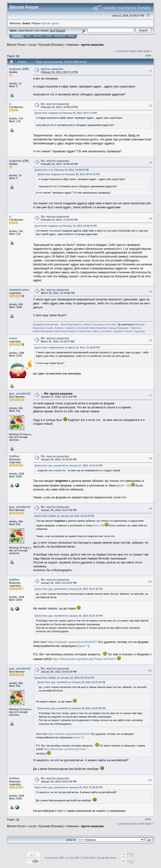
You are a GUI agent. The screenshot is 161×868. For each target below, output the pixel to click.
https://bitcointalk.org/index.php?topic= (65, 749)
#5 (151, 292)
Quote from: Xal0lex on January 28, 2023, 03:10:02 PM (64, 678)
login (44, 23)
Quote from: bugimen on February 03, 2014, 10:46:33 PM (65, 226)
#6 (151, 340)
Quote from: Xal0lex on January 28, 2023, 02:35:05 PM (64, 516)
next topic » (145, 51)
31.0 (52, 31)
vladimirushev (19, 290)
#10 (150, 582)
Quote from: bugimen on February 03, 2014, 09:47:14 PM (65, 113)
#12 (150, 780)
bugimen (15, 69)
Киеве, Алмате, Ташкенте (61, 328)
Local (32, 45)
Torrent (60, 31)
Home (18, 36)
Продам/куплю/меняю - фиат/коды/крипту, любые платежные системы (74, 324)
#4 (151, 219)
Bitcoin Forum (16, 45)
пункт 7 (83, 646)
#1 (151, 71)
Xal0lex (14, 456)
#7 (151, 396)
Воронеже (39, 328)
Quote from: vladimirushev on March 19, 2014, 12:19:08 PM (67, 348)
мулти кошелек (92, 45)
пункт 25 (123, 485)
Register (60, 36)
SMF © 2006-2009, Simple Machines (95, 858)
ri (10, 104)
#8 (151, 458)
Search (38, 36)
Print (148, 56)
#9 (151, 509)
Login (48, 36)
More (71, 36)
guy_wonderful (20, 394)
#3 (151, 163)
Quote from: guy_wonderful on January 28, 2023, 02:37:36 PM (68, 589)
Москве (140, 324)
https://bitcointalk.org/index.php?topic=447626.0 (84, 659)
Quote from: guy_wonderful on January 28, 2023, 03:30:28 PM (68, 787)
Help (28, 36)
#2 (151, 106)
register (55, 23)
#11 (150, 670)
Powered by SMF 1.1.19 (59, 858)
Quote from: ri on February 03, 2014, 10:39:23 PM (61, 170)
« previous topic (126, 51)
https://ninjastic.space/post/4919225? (72, 642)
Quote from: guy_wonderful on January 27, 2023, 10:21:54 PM (68, 466)
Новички (72, 45)
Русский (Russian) (51, 45)
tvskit (13, 338)
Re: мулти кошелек (55, 104)
